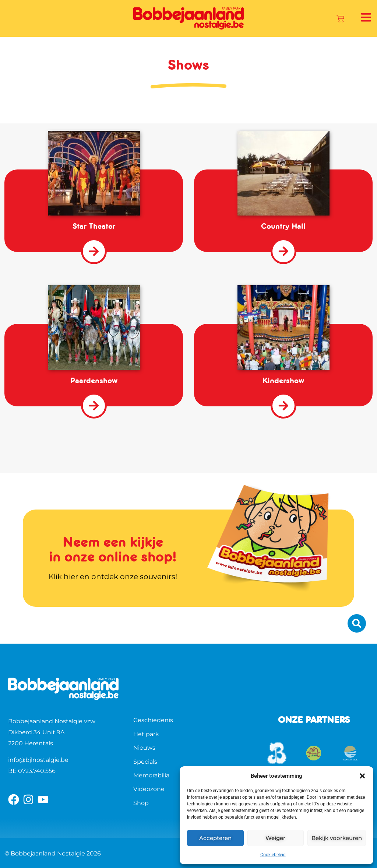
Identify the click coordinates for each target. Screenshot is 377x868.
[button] (362, 776)
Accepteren (215, 838)
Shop (141, 803)
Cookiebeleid (273, 855)
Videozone (149, 789)
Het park (146, 734)
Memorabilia (151, 775)
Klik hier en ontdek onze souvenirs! (113, 577)
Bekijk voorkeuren (337, 838)
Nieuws (144, 748)
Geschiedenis (153, 720)
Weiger (275, 838)
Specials (145, 762)
